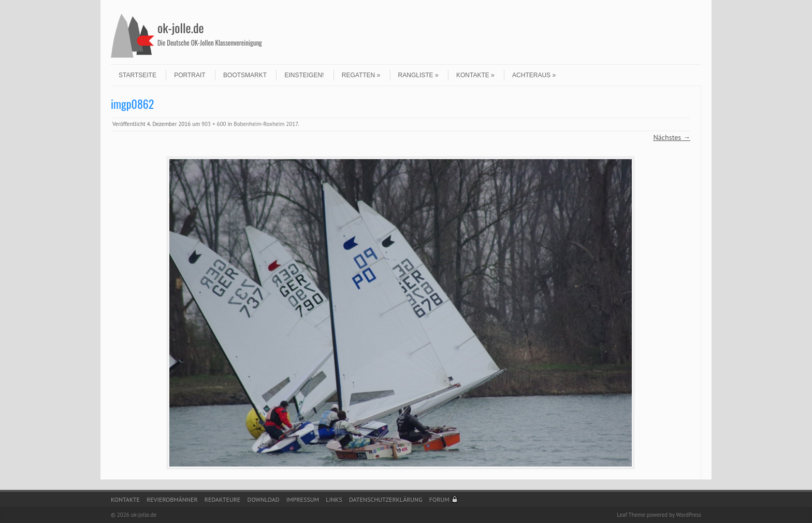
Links (334, 499)
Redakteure (223, 499)
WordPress (688, 515)
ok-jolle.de (181, 27)
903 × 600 (214, 124)
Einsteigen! (304, 75)
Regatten (361, 75)
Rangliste (418, 75)
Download (264, 499)
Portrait (190, 75)
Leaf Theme (631, 515)
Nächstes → (672, 137)
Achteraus (534, 75)
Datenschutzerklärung (386, 499)
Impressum (303, 499)
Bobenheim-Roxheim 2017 (266, 124)
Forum (439, 499)
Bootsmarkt (245, 75)
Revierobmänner (172, 499)
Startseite (137, 75)
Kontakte (475, 75)
